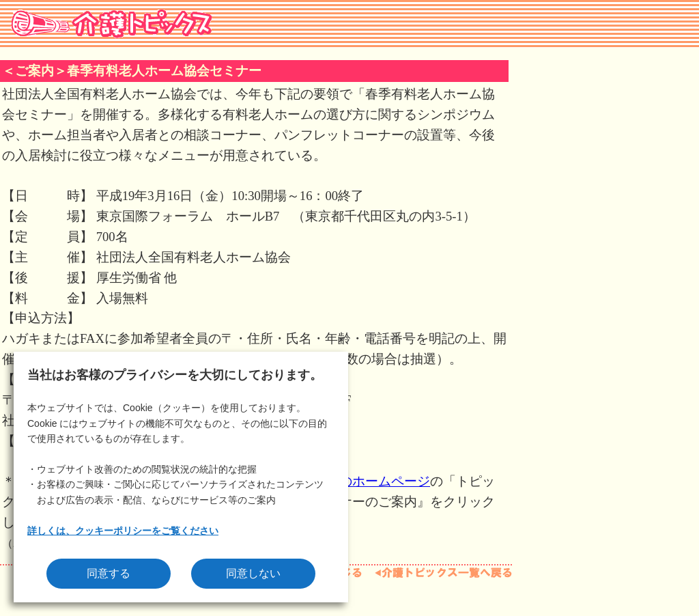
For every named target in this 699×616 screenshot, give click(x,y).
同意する (109, 573)
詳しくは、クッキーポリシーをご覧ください (123, 531)
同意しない (253, 573)
